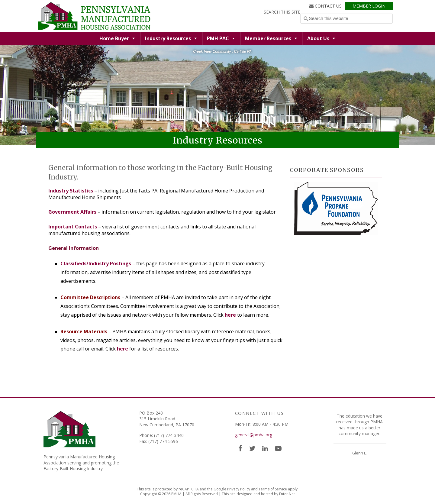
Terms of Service (273, 489)
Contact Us (328, 6)
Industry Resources (168, 38)
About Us (318, 38)
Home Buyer (114, 38)
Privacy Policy (239, 489)
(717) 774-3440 (169, 435)
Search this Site (282, 12)
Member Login (369, 6)
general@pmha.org (254, 435)
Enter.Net (287, 494)
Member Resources (268, 38)
